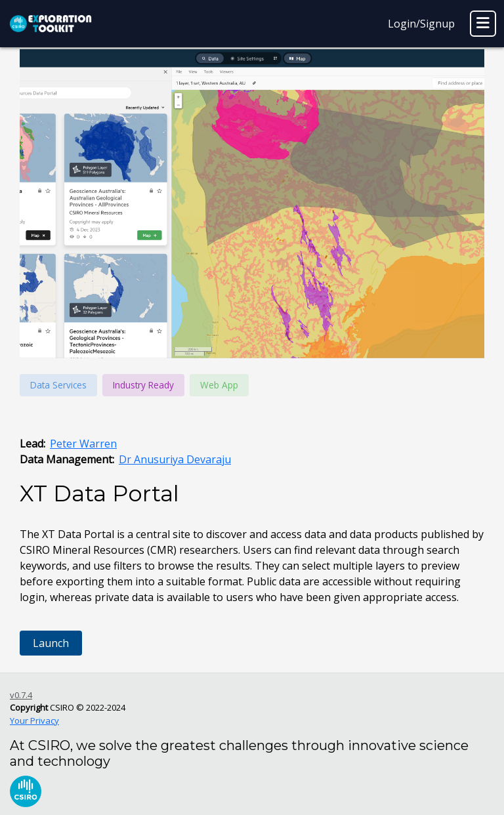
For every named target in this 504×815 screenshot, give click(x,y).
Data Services (58, 385)
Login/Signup (421, 24)
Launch (51, 643)
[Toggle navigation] (483, 24)
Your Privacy (34, 721)
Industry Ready (143, 385)
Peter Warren (83, 444)
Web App (219, 385)
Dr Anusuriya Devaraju (175, 459)
